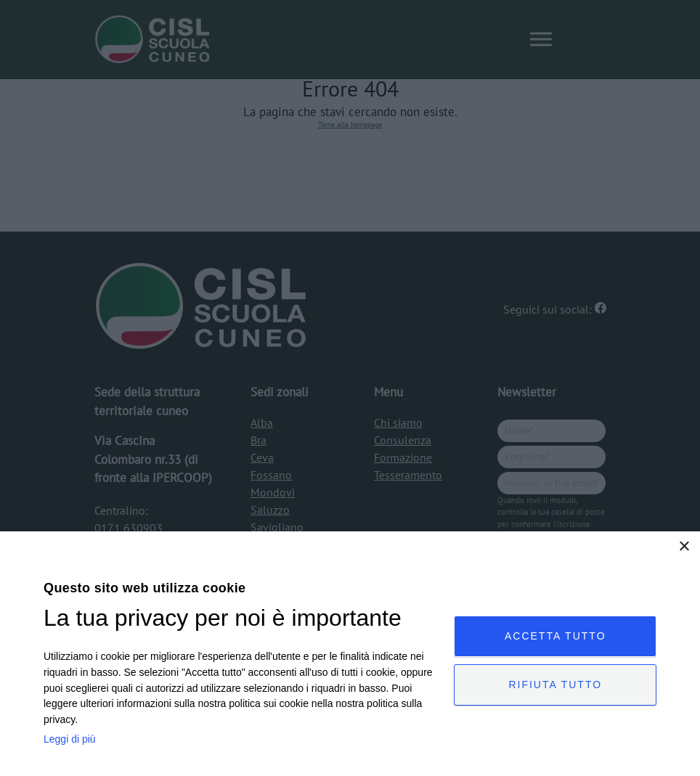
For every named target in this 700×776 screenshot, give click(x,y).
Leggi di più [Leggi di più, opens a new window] (70, 739)
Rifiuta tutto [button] (555, 685)
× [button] (684, 547)
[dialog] (350, 654)
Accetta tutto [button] (555, 636)
